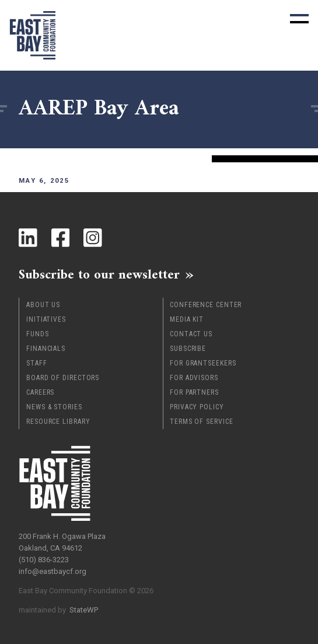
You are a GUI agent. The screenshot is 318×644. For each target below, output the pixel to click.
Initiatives (46, 319)
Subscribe (188, 349)
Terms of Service (201, 422)
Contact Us (191, 334)
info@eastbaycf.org (53, 571)
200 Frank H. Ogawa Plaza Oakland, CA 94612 (62, 542)
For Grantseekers (203, 363)
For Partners (194, 392)
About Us (43, 305)
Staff (37, 363)
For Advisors (194, 378)
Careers (40, 392)
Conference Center (206, 305)
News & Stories (54, 407)
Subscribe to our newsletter (99, 274)
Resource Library (58, 422)
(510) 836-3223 (44, 560)
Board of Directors (63, 378)
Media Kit (187, 319)
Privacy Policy (197, 407)
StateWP (84, 610)
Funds (38, 334)
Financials (46, 349)
